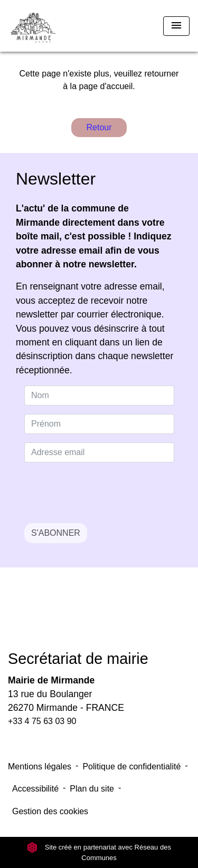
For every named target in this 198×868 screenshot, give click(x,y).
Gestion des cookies (50, 811)
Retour (99, 127)
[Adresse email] (99, 452)
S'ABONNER (56, 533)
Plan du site (92, 789)
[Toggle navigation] (176, 26)
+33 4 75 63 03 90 (42, 721)
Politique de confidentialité (131, 766)
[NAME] (99, 396)
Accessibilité (35, 789)
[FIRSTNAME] (99, 424)
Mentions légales (40, 766)
